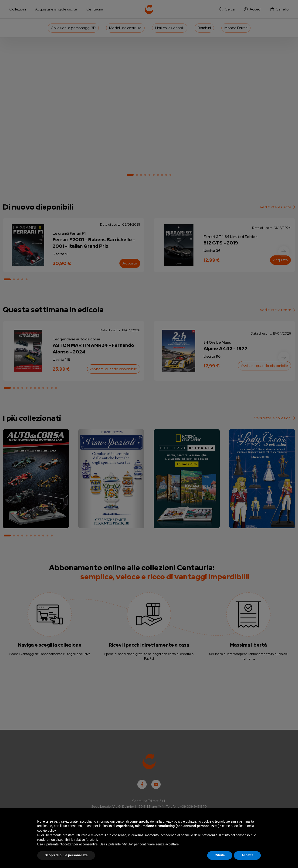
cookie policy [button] (46, 831)
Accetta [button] (247, 855)
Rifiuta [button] (220, 855)
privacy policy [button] (173, 821)
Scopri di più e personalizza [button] (66, 855)
